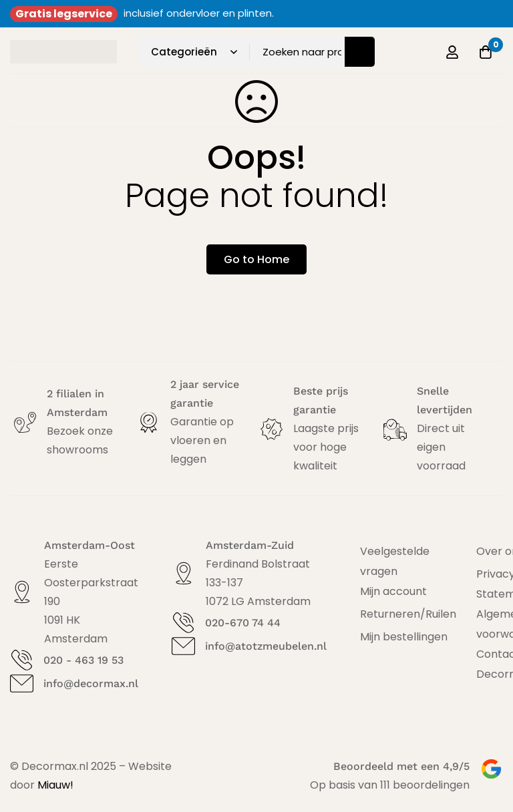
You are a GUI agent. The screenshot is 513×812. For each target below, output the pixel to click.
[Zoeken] (360, 52)
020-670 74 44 (243, 623)
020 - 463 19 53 (83, 660)
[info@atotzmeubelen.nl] (183, 646)
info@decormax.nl (91, 683)
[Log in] (452, 52)
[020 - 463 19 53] (22, 660)
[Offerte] (486, 52)
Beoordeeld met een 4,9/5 (401, 766)
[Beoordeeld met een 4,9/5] (491, 769)
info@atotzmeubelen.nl (266, 646)
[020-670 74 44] (183, 623)
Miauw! (55, 785)
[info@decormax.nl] (22, 683)
